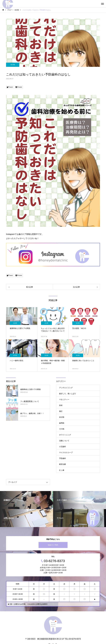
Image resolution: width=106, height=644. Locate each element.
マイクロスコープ (66, 452)
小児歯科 (62, 447)
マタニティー (64, 399)
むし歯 (62, 470)
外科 (61, 405)
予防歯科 (62, 458)
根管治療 (62, 464)
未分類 (13, 65)
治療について (64, 441)
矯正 (61, 411)
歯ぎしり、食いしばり (68, 394)
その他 (62, 429)
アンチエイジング (66, 388)
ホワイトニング (65, 435)
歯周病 (62, 423)
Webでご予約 (53, 545)
